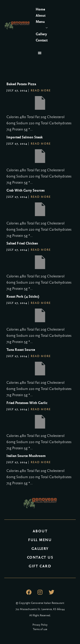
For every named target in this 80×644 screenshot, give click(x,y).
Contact (42, 40)
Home (40, 9)
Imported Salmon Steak (25, 137)
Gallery (41, 34)
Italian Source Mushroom (26, 456)
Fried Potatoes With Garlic (27, 403)
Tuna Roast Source (21, 350)
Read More (41, 91)
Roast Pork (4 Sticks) (23, 296)
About (41, 15)
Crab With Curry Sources (25, 190)
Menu (40, 22)
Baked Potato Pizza (21, 84)
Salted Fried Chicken (22, 243)
